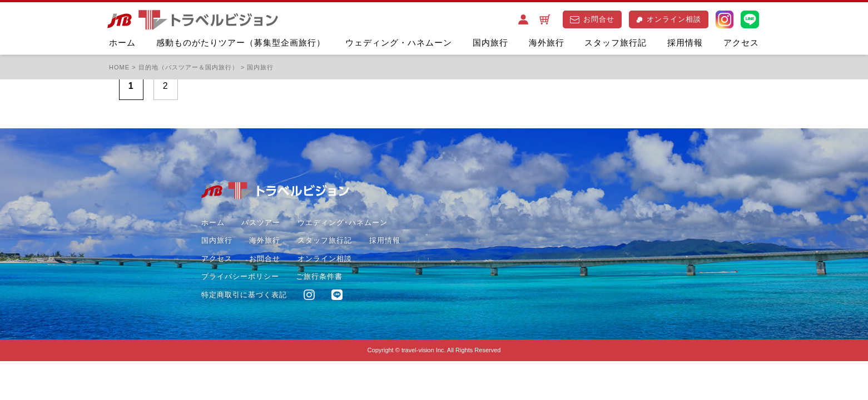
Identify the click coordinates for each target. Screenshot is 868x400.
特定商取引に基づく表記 (244, 295)
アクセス (741, 42)
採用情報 (685, 42)
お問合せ (592, 19)
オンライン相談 (669, 19)
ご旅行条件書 (319, 276)
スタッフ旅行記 (616, 42)
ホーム (122, 42)
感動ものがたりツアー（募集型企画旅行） (241, 42)
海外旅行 (547, 42)
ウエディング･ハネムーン (343, 222)
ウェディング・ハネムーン (399, 42)
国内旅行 (490, 42)
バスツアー (261, 222)
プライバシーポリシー (240, 276)
